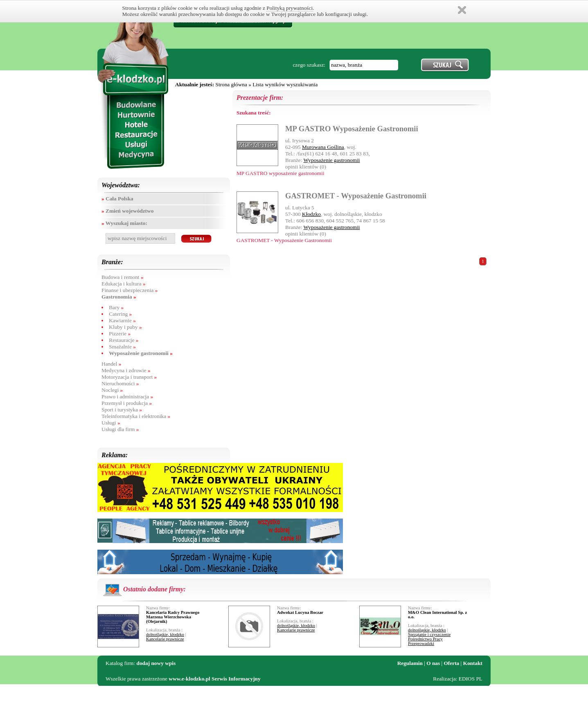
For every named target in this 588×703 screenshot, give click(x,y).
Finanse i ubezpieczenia (130, 290)
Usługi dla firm (120, 429)
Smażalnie (122, 347)
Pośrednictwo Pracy (425, 639)
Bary (116, 307)
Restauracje (124, 340)
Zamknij (462, 10)
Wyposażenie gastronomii (141, 353)
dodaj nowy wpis (156, 663)
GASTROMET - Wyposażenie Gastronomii (356, 196)
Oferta (452, 663)
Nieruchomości (120, 383)
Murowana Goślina (323, 147)
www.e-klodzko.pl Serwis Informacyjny (214, 679)
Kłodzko (311, 214)
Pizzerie (120, 334)
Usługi (111, 423)
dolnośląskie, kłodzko (165, 634)
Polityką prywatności (289, 8)
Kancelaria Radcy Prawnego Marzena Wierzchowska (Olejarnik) (173, 617)
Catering (120, 314)
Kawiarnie (122, 320)
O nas (433, 663)
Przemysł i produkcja (127, 403)
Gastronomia (119, 297)
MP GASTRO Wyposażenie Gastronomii (352, 129)
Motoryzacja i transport (129, 377)
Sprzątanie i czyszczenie (429, 634)
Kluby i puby (125, 327)
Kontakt (473, 663)
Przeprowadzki (421, 643)
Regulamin (410, 663)
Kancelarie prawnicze (165, 639)
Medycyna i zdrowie (126, 370)
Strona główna (231, 84)
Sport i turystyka (122, 410)
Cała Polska (117, 199)
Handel (112, 364)
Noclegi (112, 390)
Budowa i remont (123, 277)
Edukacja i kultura (124, 284)
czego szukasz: (309, 65)
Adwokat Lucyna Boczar (300, 612)
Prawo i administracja (127, 396)
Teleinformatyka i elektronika (136, 416)
